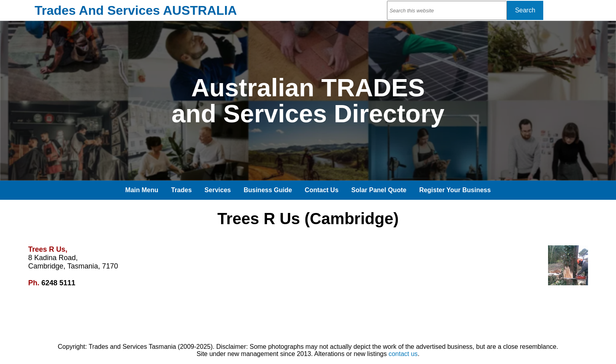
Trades (181, 190)
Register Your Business (455, 190)
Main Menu (142, 190)
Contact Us (321, 190)
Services (218, 190)
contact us (403, 354)
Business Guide (268, 190)
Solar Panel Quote (379, 190)
